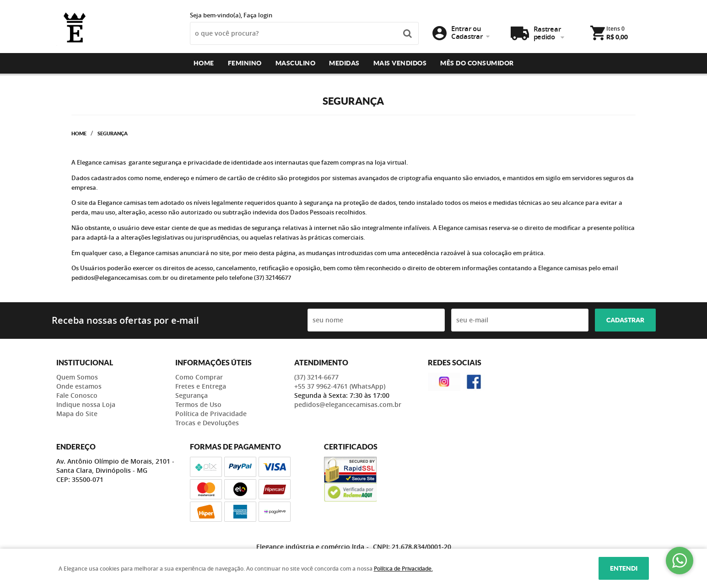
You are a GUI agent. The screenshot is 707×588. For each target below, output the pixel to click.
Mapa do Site (77, 414)
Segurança (192, 395)
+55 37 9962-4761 (340, 386)
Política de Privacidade (211, 414)
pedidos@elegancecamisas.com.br (348, 404)
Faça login (258, 15)
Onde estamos (79, 386)
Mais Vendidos (400, 63)
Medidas (344, 63)
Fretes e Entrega (201, 386)
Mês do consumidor (477, 63)
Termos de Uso (198, 404)
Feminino (245, 63)
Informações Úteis (213, 363)
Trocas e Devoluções (207, 423)
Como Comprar (199, 377)
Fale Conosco (77, 395)
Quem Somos (77, 377)
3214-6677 (316, 377)
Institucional (85, 363)
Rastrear (547, 33)
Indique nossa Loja (86, 404)
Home (204, 63)
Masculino (296, 63)
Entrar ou (467, 32)
